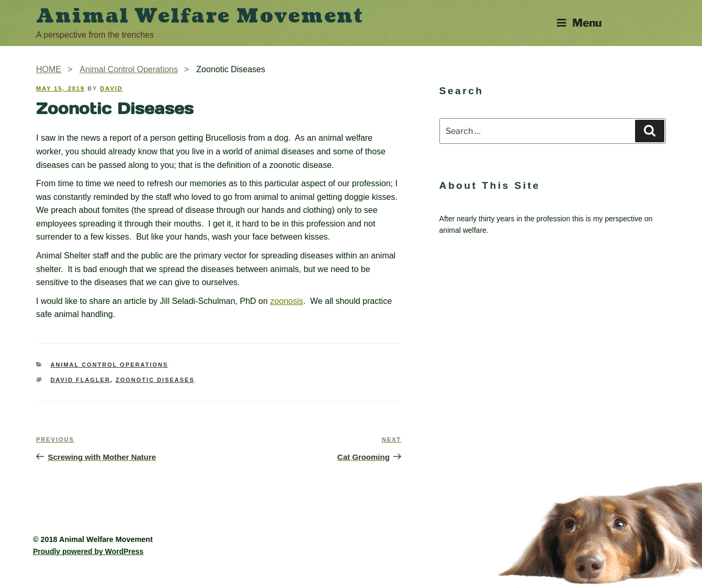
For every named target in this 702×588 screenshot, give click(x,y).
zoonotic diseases (155, 380)
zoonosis (286, 301)
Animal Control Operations (110, 365)
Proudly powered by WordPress (88, 551)
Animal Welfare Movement (200, 16)
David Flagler (81, 380)
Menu (579, 23)
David (111, 88)
